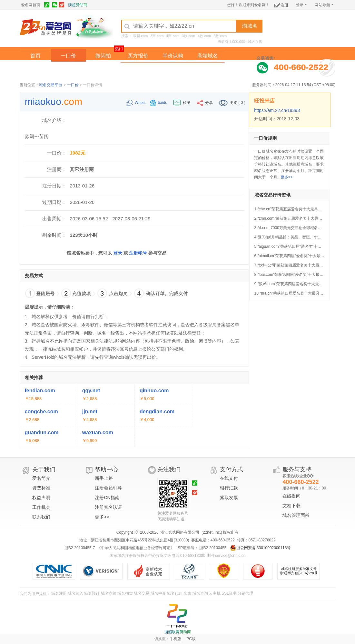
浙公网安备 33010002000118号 (260, 548)
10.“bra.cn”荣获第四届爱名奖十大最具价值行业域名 (299, 293)
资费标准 (41, 488)
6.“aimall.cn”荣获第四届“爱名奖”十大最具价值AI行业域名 (303, 256)
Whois (137, 103)
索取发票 (229, 498)
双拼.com (141, 36)
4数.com (204, 36)
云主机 (215, 593)
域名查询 (200, 593)
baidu (159, 103)
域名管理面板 (296, 515)
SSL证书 (229, 593)
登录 (301, 5)
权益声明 (41, 498)
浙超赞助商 (78, 5)
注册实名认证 (108, 507)
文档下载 (291, 506)
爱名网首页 (31, 5)
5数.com (220, 36)
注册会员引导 (108, 488)
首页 (35, 56)
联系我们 (41, 517)
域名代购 (175, 593)
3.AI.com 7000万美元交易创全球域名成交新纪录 (296, 228)
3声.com (157, 36)
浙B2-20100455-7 (80, 548)
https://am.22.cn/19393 (277, 110)
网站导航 (324, 5)
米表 (187, 593)
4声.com (173, 36)
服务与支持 (297, 469)
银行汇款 (229, 488)
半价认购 (173, 56)
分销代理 (245, 593)
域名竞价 (109, 593)
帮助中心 (106, 469)
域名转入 (75, 593)
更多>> (287, 177)
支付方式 (232, 469)
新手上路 (104, 478)
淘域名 (250, 26)
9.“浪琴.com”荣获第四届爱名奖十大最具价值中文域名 (300, 284)
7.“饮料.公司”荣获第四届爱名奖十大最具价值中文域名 (300, 265)
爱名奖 (208, 69)
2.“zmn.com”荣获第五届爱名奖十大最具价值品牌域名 (300, 218)
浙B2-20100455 (212, 548)
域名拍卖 (173, 69)
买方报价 (138, 56)
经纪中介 (138, 69)
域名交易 (142, 593)
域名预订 (92, 593)
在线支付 (229, 478)
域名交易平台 (51, 85)
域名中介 (158, 593)
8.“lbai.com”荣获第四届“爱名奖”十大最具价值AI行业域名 (302, 275)
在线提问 (291, 496)
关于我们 (44, 469)
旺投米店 (264, 101)
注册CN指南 (107, 498)
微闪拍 (103, 56)
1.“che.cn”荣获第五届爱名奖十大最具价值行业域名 (298, 209)
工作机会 (41, 507)
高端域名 (208, 56)
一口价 (68, 56)
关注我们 (169, 469)
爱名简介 (41, 478)
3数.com (188, 36)
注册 (281, 4)
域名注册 (59, 593)
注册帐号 (138, 253)
